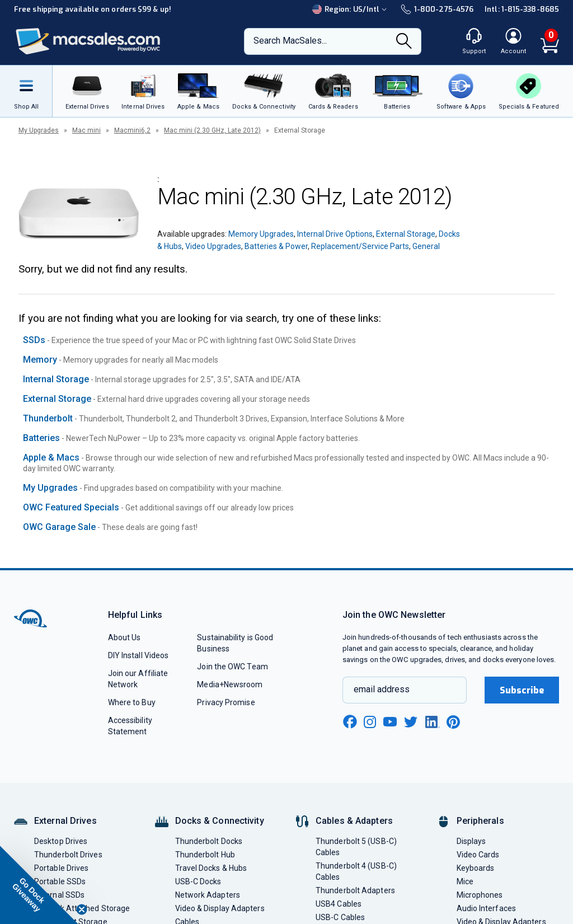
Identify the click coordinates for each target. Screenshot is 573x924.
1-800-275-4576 (437, 9)
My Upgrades (39, 130)
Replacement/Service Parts (360, 246)
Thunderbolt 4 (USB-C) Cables (356, 871)
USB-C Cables (340, 917)
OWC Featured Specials (71, 507)
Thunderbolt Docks (209, 841)
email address (382, 689)
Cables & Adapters (354, 821)
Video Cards (478, 855)
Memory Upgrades (261, 234)
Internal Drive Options (335, 234)
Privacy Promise (226, 702)
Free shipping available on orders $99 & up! (93, 9)
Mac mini (86, 130)
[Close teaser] (82, 909)
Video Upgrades (213, 246)
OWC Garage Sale (59, 527)
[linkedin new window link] (433, 722)
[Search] (404, 42)
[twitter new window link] (411, 721)
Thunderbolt (48, 418)
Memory (40, 360)
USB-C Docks (198, 881)
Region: (351, 9)
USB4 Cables (339, 904)
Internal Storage (56, 379)
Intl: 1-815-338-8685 (522, 9)
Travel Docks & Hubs (211, 868)
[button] (39, 885)
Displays (471, 841)
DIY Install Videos (138, 655)
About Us (125, 637)
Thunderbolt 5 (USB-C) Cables (356, 847)
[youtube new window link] (390, 722)
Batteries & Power (276, 246)
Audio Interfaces (486, 908)
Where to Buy (132, 702)
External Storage (406, 234)
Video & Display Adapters (220, 908)
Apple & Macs (51, 458)
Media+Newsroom (230, 684)
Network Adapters (208, 895)
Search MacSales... (290, 41)
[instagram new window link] (370, 722)
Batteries (41, 438)
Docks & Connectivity (220, 821)
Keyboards (476, 868)
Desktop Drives (61, 841)
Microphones (480, 895)
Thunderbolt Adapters (355, 890)
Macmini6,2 (132, 130)
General (426, 246)
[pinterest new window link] (453, 722)
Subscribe (522, 690)
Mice (465, 881)
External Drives (65, 821)
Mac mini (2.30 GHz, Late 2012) (212, 130)
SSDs (34, 340)
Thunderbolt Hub (205, 855)
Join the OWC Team (233, 667)
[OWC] (88, 42)
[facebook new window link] (350, 722)
